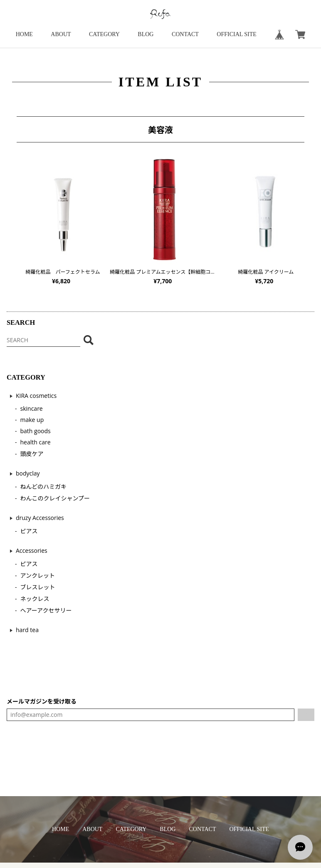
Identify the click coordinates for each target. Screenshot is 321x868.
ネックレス (35, 599)
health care (36, 442)
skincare (32, 408)
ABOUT (61, 34)
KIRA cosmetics (36, 396)
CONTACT (185, 34)
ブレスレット (38, 587)
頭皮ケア (32, 454)
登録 (306, 715)
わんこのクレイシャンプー (55, 498)
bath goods (36, 431)
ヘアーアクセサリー (46, 610)
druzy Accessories (40, 518)
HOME (24, 34)
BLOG (146, 34)
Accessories (32, 550)
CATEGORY (104, 34)
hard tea (27, 630)
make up (32, 420)
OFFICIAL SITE (237, 34)
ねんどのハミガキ (44, 487)
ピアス (29, 531)
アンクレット (38, 575)
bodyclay (28, 473)
